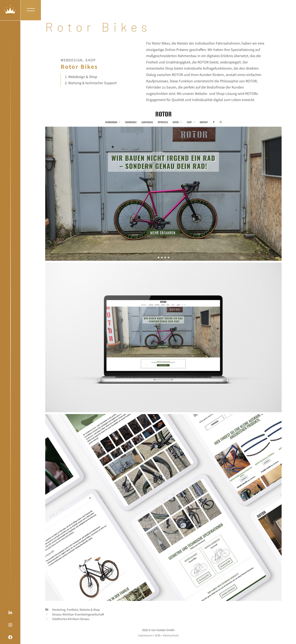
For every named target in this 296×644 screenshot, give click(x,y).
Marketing (59, 610)
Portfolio (72, 610)
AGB (157, 635)
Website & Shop (90, 610)
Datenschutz (171, 635)
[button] (31, 10)
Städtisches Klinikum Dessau (71, 619)
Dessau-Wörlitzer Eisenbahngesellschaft (78, 614)
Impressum (145, 635)
